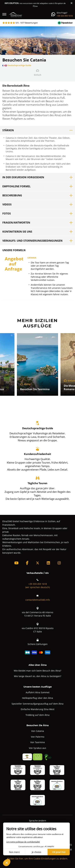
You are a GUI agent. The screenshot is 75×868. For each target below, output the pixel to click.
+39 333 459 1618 (65, 16)
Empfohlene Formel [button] (37, 186)
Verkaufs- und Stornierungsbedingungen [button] (37, 241)
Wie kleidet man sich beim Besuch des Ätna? (37, 671)
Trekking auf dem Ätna (37, 715)
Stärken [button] (37, 130)
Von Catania (38, 731)
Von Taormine (38, 742)
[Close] (72, 3)
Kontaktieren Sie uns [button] (37, 232)
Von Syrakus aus (37, 748)
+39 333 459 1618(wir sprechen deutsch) (38, 583)
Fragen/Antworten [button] (37, 223)
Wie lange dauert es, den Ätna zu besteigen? (38, 676)
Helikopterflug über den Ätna (37, 698)
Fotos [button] (37, 214)
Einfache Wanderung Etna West (38, 709)
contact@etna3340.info (38, 597)
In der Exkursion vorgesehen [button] (37, 177)
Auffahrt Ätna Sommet (38, 692)
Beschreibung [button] (37, 195)
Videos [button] (37, 204)
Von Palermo (38, 737)
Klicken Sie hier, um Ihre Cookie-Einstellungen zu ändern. (37, 859)
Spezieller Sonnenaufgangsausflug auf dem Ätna (37, 704)
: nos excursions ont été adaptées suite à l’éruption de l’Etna (35, 5)
